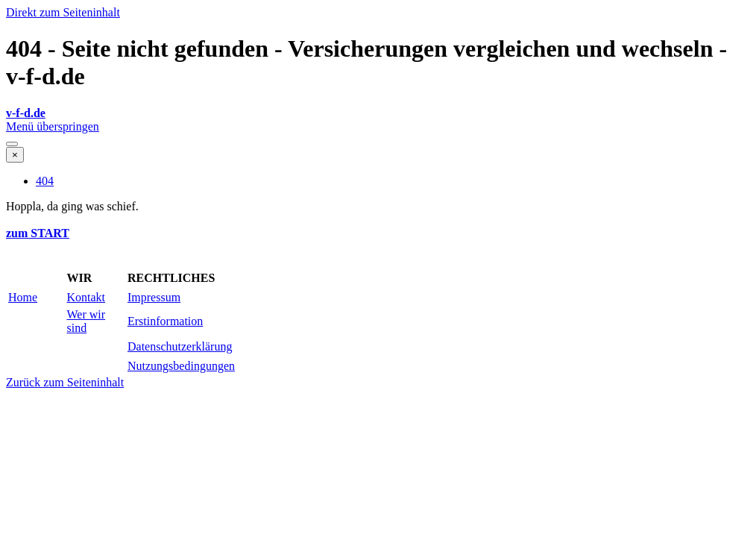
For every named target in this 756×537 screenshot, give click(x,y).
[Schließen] (15, 155)
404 (45, 181)
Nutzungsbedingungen (181, 366)
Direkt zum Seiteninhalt (63, 12)
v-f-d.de (26, 113)
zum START (38, 233)
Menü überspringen (53, 126)
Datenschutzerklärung (180, 346)
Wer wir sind (86, 321)
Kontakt (86, 297)
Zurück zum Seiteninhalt (65, 382)
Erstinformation (165, 321)
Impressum (154, 297)
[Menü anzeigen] (12, 144)
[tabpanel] (378, 113)
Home (23, 297)
